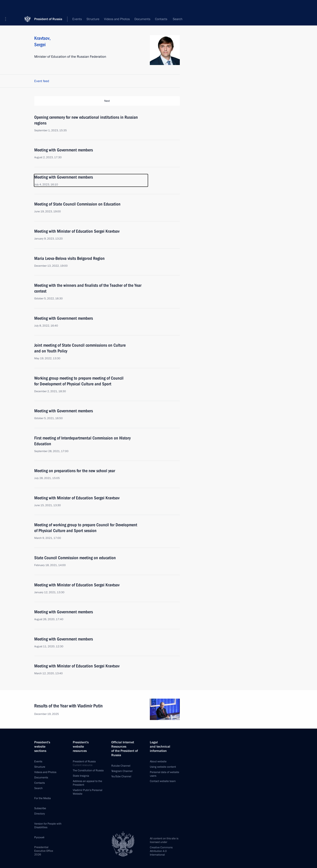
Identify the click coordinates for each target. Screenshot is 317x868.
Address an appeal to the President (87, 783)
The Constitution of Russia (88, 770)
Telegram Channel (122, 771)
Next (107, 101)
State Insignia (81, 776)
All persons (172, 19)
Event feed (42, 81)
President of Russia (48, 6)
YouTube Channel (121, 776)
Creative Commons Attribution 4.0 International (161, 851)
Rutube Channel (121, 766)
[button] (7, 6)
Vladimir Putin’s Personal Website (88, 792)
